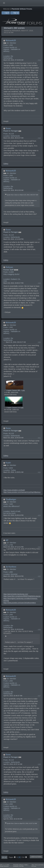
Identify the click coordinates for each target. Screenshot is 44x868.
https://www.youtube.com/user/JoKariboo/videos (20, 603)
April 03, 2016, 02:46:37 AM (13, 696)
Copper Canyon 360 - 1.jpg (14, 390)
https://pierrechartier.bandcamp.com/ (16, 594)
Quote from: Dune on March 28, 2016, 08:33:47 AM (22, 195)
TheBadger (11, 499)
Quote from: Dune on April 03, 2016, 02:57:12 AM (22, 823)
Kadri (8, 463)
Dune (8, 128)
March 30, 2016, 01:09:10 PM (13, 515)
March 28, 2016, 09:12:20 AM (13, 190)
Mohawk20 (11, 40)
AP (7, 540)
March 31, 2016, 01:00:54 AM (13, 629)
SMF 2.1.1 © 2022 (5, 865)
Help (33, 865)
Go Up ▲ (34, 866)
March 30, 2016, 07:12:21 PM (13, 547)
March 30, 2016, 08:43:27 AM (16, 342)
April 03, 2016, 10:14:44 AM (13, 819)
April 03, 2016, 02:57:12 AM (13, 764)
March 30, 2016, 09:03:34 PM (13, 576)
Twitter (26, 865)
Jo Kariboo (11, 567)
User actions (36, 857)
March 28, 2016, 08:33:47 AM (13, 138)
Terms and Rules (39, 865)
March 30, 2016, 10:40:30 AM (13, 438)
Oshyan (9, 267)
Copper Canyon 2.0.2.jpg (14, 408)
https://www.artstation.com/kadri (14, 490)
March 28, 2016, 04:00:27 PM (13, 283)
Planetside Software (18, 865)
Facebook (16, 866)
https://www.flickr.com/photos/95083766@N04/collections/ (23, 596)
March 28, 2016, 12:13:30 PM (13, 239)
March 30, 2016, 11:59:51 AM (13, 472)
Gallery (6, 164)
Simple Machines (4, 866)
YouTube (21, 866)
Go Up (4, 857)
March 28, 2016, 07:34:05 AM (13, 60)
